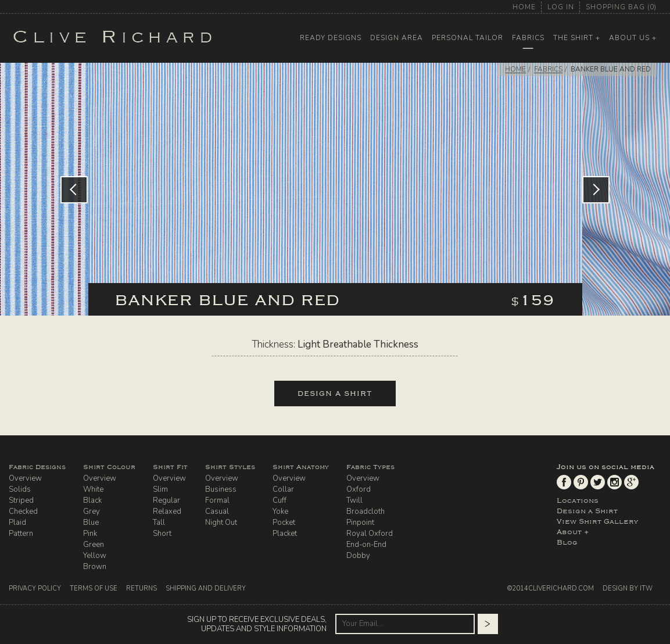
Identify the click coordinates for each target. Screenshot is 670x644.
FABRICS (548, 69)
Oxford (359, 489)
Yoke (280, 511)
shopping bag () (621, 7)
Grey (92, 511)
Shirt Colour (109, 467)
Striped (21, 500)
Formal (217, 500)
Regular (166, 500)
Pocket (284, 523)
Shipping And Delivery (206, 588)
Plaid (17, 523)
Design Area (397, 38)
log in (561, 7)
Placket (285, 534)
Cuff (280, 500)
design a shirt (335, 393)
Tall (159, 523)
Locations (578, 500)
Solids (20, 489)
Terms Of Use (94, 588)
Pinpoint (360, 523)
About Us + (633, 38)
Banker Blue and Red (611, 69)
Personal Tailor (467, 38)
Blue (91, 523)
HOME (515, 69)
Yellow (95, 556)
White (93, 489)
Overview (25, 478)
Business (221, 489)
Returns (141, 588)
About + (573, 532)
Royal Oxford (370, 534)
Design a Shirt (587, 511)
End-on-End (366, 545)
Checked (23, 511)
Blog (567, 542)
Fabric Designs (37, 467)
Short (162, 534)
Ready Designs (331, 38)
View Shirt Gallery (597, 521)
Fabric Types (370, 467)
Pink (90, 534)
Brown (95, 567)
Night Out (221, 523)
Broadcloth (366, 511)
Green (94, 545)
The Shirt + (577, 38)
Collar (283, 489)
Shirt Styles (230, 467)
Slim (160, 489)
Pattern (21, 534)
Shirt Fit (170, 467)
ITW (646, 588)
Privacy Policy (35, 588)
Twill (354, 500)
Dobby (358, 556)
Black (92, 500)
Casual (217, 511)
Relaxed (167, 511)
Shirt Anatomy (301, 467)
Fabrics (528, 38)
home (524, 7)
